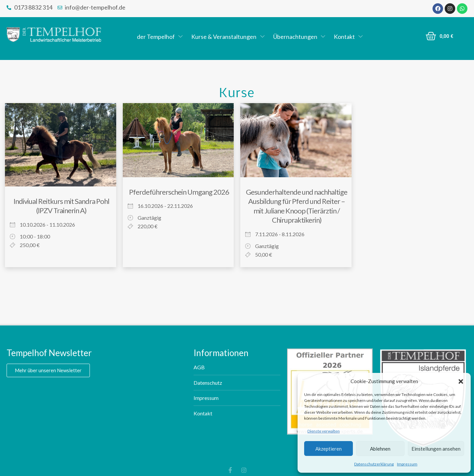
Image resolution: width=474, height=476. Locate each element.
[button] (461, 381)
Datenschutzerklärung (374, 464)
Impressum (407, 464)
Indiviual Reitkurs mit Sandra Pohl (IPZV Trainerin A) (61, 206)
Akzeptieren (329, 449)
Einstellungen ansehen (436, 449)
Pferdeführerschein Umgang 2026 (179, 192)
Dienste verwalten (324, 431)
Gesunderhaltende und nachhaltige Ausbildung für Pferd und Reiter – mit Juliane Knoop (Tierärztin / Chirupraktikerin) (297, 206)
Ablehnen (380, 449)
